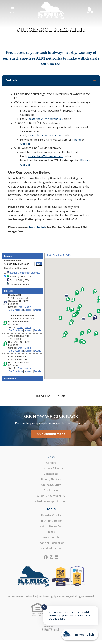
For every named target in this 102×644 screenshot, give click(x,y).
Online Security (51, 485)
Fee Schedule (51, 537)
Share (62, 396)
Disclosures (51, 490)
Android (25, 144)
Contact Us (51, 474)
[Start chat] (80, 634)
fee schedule (38, 227)
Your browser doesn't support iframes (51, 318)
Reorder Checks (51, 515)
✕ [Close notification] (44, 607)
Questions (43, 396)
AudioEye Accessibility (51, 496)
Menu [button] (13, 10)
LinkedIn (57, 557)
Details (11, 80)
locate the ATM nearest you (45, 119)
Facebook (46, 557)
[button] (89, 11)
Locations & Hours (51, 468)
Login (89, 10)
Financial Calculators (51, 543)
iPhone (76, 140)
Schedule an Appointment (51, 501)
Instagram (51, 557)
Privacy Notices (51, 479)
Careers (51, 463)
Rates (51, 532)
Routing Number (51, 521)
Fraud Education (51, 548)
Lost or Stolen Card (51, 526)
